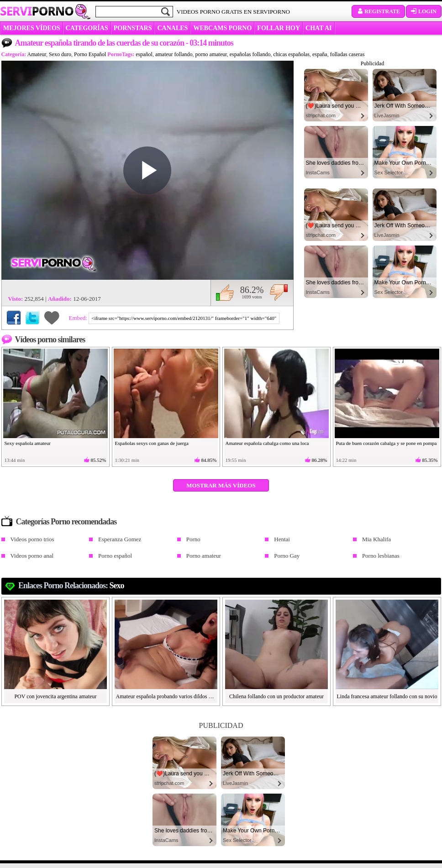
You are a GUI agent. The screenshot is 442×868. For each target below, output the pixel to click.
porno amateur (211, 54)
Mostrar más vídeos (221, 485)
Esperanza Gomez (120, 539)
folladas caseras (347, 54)
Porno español (115, 556)
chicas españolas (291, 54)
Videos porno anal (32, 556)
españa (320, 54)
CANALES (172, 28)
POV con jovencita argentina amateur (55, 696)
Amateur (37, 54)
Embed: (79, 318)
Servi (37, 11)
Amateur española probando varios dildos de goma (166, 696)
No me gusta (279, 293)
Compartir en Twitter (32, 318)
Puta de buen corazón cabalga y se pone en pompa (387, 443)
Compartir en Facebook (14, 318)
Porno (193, 539)
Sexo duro (60, 54)
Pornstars (133, 28)
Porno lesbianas (381, 556)
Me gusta (225, 293)
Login (424, 11)
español (144, 54)
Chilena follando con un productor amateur (276, 696)
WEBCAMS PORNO (222, 28)
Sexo (117, 586)
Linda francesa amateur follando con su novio (387, 696)
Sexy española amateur (28, 443)
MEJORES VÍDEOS (32, 28)
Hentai (282, 539)
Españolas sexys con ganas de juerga (152, 443)
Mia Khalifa (376, 539)
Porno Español (90, 54)
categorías (87, 28)
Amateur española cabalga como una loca (267, 443)
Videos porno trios (32, 539)
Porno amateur (204, 556)
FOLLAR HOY (279, 28)
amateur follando (174, 54)
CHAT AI (318, 28)
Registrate (378, 11)
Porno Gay (287, 556)
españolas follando (250, 54)
